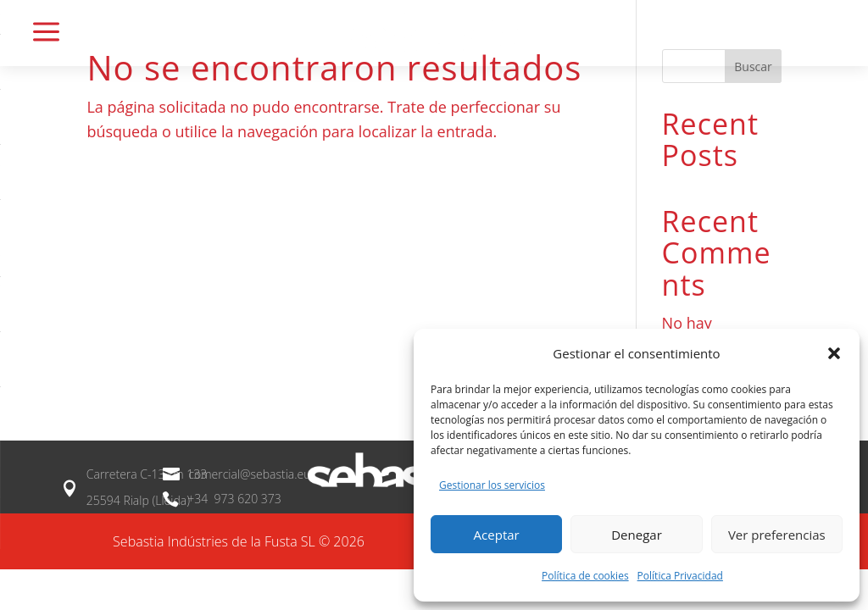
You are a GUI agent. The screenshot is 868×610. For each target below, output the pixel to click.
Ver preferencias (777, 535)
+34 (199, 499)
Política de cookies (585, 576)
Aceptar (497, 535)
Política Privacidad (680, 576)
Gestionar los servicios (492, 485)
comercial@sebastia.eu (249, 474)
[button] (834, 353)
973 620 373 (246, 499)
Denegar (637, 535)
